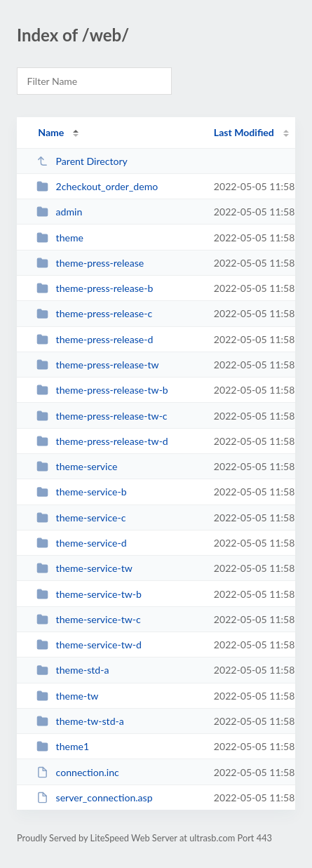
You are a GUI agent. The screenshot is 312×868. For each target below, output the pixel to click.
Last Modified (244, 132)
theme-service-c (81, 518)
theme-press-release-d (95, 339)
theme (60, 238)
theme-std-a (73, 670)
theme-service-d (81, 543)
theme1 (63, 746)
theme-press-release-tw (97, 365)
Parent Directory (82, 161)
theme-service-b (81, 492)
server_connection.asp (94, 797)
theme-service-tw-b (89, 594)
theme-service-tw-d (89, 645)
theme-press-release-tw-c (102, 416)
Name (51, 132)
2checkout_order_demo (97, 186)
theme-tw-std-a (80, 721)
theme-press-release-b (95, 288)
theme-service (77, 466)
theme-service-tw (84, 568)
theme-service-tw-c (89, 619)
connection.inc (78, 772)
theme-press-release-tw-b (102, 390)
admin (59, 212)
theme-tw (67, 696)
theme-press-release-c (94, 313)
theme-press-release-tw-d (102, 441)
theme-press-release (90, 263)
